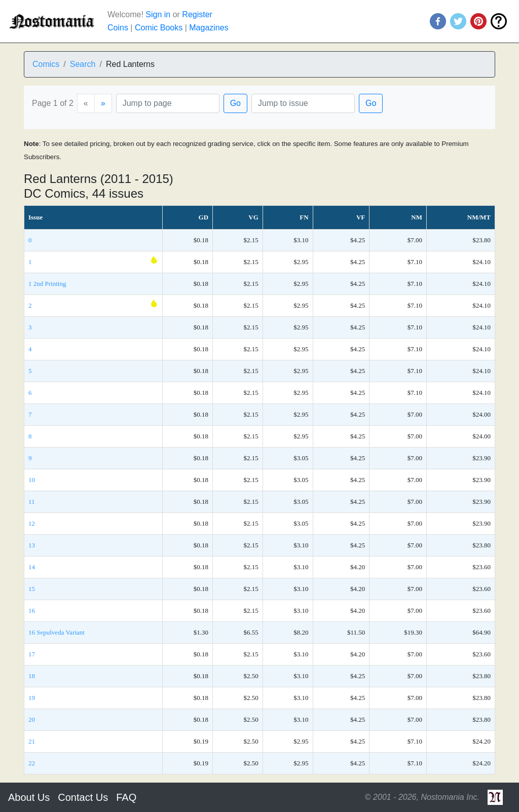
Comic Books (159, 28)
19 (32, 698)
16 (32, 611)
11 (32, 502)
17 (32, 654)
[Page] (168, 103)
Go (235, 103)
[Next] (103, 103)
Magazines (209, 28)
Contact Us (83, 797)
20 (32, 719)
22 (32, 763)
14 (32, 567)
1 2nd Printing (47, 284)
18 (32, 676)
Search (83, 64)
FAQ (126, 797)
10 (32, 480)
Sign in (158, 14)
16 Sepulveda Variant (57, 632)
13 (32, 545)
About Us (29, 797)
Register (197, 14)
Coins (118, 28)
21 (32, 741)
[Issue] (303, 103)
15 (32, 589)
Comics (46, 64)
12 (32, 523)
